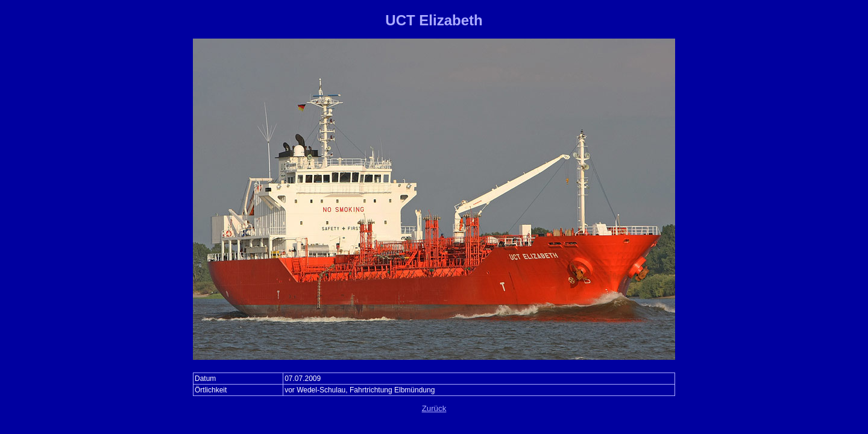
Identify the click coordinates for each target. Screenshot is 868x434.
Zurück (434, 408)
